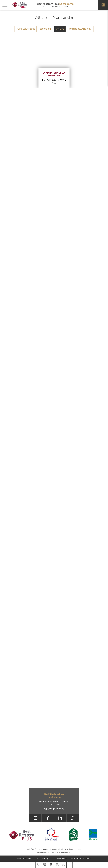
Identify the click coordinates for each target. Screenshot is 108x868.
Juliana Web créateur (83, 859)
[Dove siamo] (51, 865)
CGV (37, 859)
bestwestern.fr (43, 852)
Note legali (46, 859)
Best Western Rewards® (61, 852)
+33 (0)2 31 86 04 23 (54, 809)
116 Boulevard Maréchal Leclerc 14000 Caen (54, 803)
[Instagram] (35, 818)
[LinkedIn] (60, 818)
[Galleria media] (45, 865)
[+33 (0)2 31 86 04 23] (38, 865)
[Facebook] (48, 818)
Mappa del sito (62, 859)
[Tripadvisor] (73, 818)
